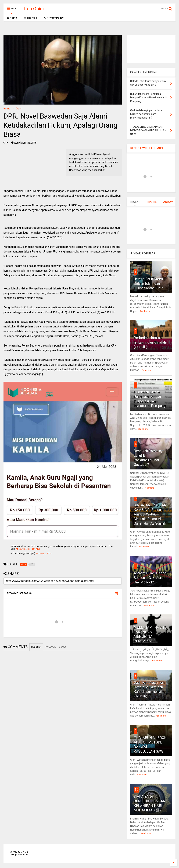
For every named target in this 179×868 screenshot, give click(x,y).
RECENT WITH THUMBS (147, 148)
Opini (19, 109)
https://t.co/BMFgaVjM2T (28, 549)
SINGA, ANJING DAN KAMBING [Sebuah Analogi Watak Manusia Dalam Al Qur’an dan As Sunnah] (150, 514)
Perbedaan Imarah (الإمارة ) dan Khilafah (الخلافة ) (150, 342)
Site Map (30, 18)
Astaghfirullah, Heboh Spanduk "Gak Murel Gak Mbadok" (150, 578)
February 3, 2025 (44, 554)
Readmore (145, 311)
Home (12, 18)
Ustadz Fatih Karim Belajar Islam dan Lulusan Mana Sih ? (148, 283)
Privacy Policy (54, 18)
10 (137, 790)
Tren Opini (33, 9)
